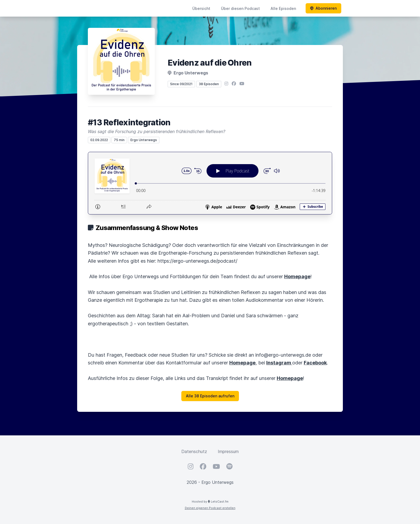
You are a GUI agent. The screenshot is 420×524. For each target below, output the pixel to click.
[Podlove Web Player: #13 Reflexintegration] (210, 183)
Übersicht (201, 8)
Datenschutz (194, 451)
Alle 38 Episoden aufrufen (210, 396)
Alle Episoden (283, 8)
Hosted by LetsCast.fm (210, 502)
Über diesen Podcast (240, 8)
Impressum (228, 451)
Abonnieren (323, 8)
